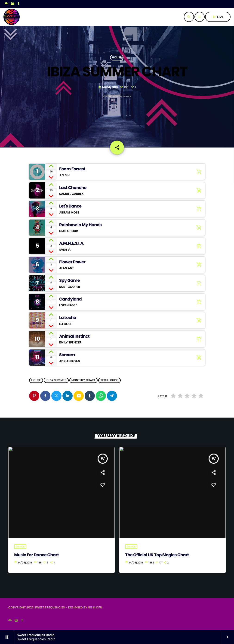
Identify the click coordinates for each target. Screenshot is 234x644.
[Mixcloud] (6, 4)
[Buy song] (198, 172)
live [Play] (218, 17)
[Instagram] (12, 4)
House (117, 58)
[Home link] (12, 17)
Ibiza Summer (56, 380)
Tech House (110, 380)
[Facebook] (18, 4)
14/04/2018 (108, 87)
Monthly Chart (83, 380)
